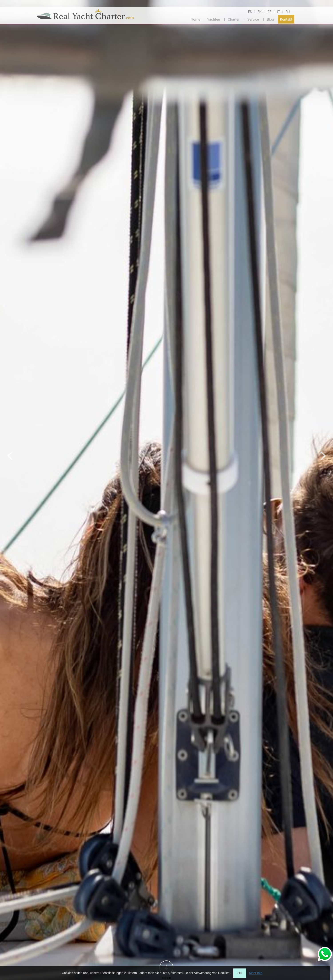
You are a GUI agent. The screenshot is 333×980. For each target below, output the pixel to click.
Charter (234, 19)
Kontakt (286, 19)
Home (195, 19)
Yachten (213, 19)
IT (278, 12)
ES (250, 12)
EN (260, 12)
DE (269, 12)
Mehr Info (256, 973)
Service (253, 19)
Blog (270, 19)
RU (288, 12)
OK (240, 973)
